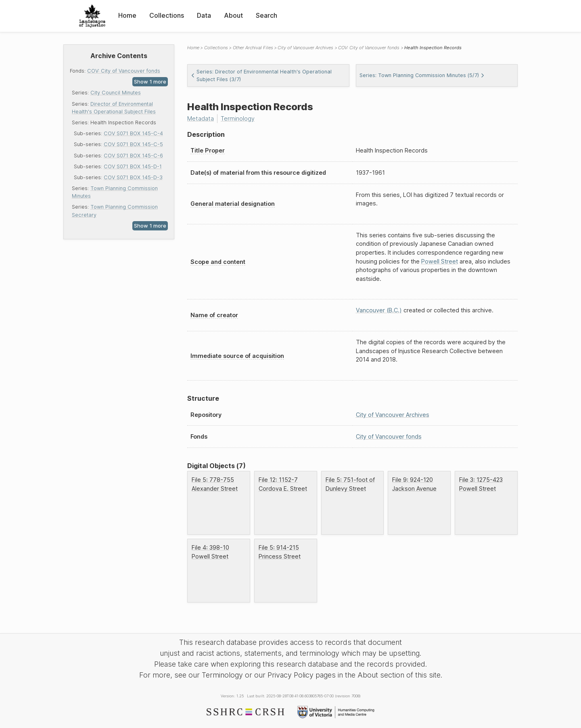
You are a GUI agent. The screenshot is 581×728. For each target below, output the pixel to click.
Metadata (201, 118)
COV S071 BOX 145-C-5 (133, 144)
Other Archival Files (253, 48)
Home (127, 15)
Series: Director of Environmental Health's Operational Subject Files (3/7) (261, 75)
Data (204, 15)
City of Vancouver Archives (305, 48)
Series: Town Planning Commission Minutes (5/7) (422, 75)
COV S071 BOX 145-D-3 (133, 177)
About (233, 15)
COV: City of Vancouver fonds (124, 71)
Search (266, 15)
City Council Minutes (116, 93)
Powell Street (440, 261)
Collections (167, 15)
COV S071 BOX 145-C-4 (133, 133)
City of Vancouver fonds (389, 436)
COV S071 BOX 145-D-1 (133, 166)
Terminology (238, 118)
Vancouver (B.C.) (379, 310)
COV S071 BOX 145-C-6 (133, 156)
